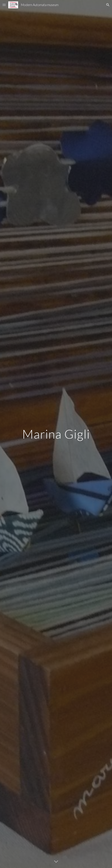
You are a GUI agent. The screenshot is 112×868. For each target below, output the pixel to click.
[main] (56, 434)
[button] (4, 5)
